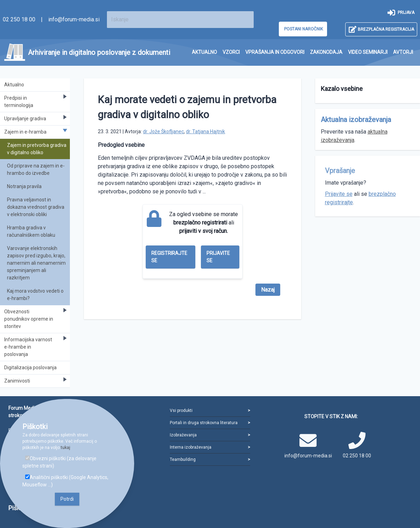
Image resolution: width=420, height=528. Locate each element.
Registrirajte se (169, 257)
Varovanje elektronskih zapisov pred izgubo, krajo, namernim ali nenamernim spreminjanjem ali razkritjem (36, 263)
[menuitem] (204, 52)
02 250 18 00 (19, 19)
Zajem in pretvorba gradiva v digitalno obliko (37, 149)
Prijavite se (218, 257)
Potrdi (67, 499)
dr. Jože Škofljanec (163, 131)
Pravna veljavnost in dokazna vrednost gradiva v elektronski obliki (36, 207)
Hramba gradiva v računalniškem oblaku (31, 231)
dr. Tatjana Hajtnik (205, 131)
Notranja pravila (24, 186)
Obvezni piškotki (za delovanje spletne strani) (59, 462)
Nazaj (268, 290)
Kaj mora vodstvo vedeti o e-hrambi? (35, 295)
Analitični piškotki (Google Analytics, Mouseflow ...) (65, 481)
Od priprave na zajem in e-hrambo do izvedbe (36, 169)
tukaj (66, 448)
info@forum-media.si (74, 19)
